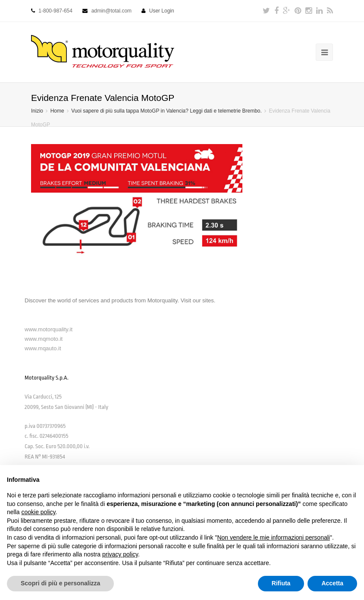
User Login (162, 11)
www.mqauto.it (43, 348)
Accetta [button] (332, 583)
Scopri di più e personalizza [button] (60, 583)
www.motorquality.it (49, 329)
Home (57, 111)
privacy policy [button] (120, 554)
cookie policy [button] (38, 512)
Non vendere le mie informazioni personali (273, 537)
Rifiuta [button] (281, 583)
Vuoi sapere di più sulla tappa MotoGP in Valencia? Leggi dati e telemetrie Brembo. (166, 111)
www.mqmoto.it (44, 339)
